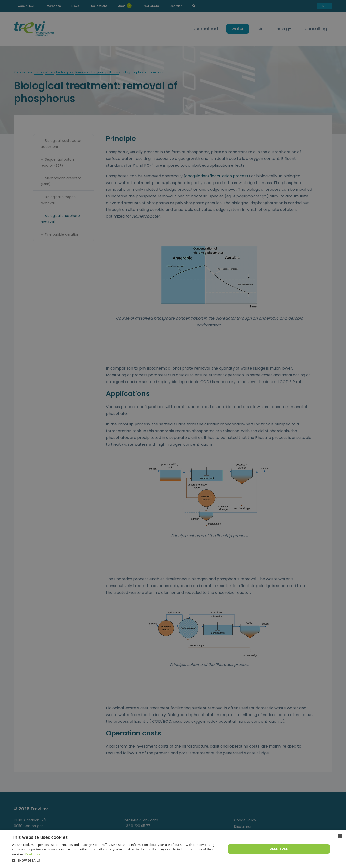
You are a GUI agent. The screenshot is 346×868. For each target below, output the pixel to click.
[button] (116, 861)
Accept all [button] (279, 849)
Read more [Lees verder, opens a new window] (33, 854)
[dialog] (173, 849)
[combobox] (340, 836)
